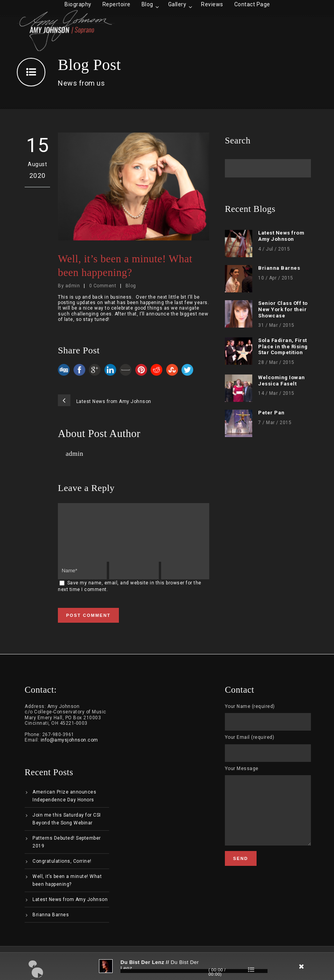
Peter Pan (271, 413)
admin (73, 286)
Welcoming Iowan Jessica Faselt (282, 381)
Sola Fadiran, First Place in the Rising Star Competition (283, 346)
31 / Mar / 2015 (276, 325)
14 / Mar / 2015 (276, 393)
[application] (167, 966)
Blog (131, 286)
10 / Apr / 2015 (276, 278)
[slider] (194, 971)
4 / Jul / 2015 (274, 249)
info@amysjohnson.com (69, 749)
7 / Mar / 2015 (275, 423)
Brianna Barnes (279, 268)
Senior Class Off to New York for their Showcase (283, 309)
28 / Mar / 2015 (276, 362)
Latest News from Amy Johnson (281, 236)
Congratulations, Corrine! (62, 871)
